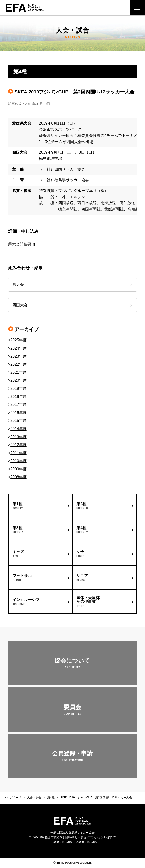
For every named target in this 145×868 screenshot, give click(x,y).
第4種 (51, 798)
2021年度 (19, 372)
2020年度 (19, 380)
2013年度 (19, 437)
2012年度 (19, 445)
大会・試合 (34, 798)
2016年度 (19, 413)
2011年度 (19, 453)
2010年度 (19, 461)
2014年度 (19, 429)
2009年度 (19, 469)
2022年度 (19, 364)
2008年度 (19, 477)
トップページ (13, 798)
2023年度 (19, 356)
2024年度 (19, 348)
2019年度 (19, 388)
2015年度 (19, 421)
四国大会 (20, 305)
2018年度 (19, 397)
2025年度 (19, 340)
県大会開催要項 (22, 244)
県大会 (18, 285)
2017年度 (19, 405)
